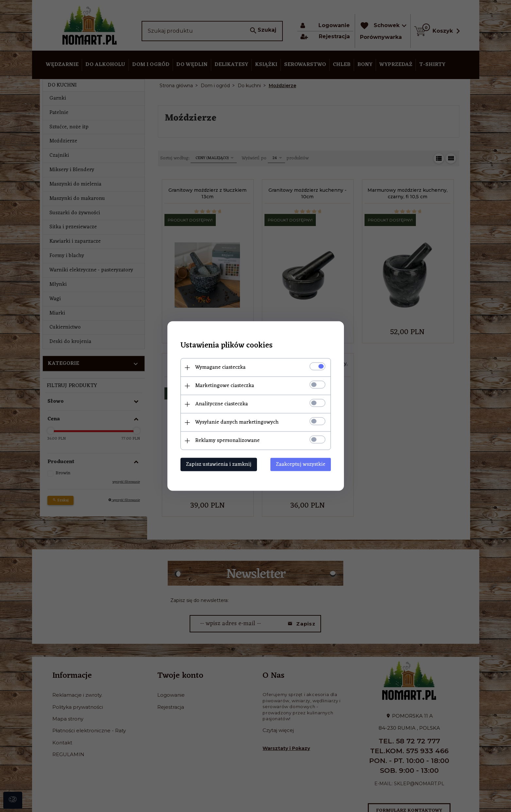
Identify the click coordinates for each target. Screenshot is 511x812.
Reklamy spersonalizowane (227, 441)
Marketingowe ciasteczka (225, 386)
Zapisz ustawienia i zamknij (219, 464)
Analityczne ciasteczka (221, 404)
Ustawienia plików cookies (227, 346)
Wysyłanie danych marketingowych (237, 422)
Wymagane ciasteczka (220, 367)
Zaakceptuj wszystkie (301, 464)
